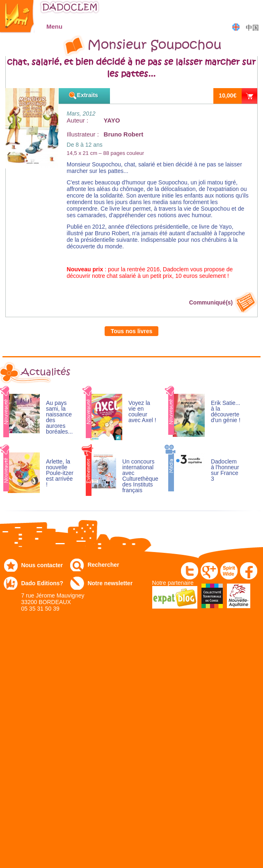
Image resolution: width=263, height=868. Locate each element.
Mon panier (253, 10)
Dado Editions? (42, 583)
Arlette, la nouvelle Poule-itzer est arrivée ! (60, 473)
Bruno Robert (124, 134)
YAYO (112, 120)
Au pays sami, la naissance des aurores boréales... (59, 417)
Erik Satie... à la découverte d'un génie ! (226, 412)
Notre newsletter (110, 583)
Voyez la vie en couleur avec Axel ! (142, 412)
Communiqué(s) (211, 302)
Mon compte (232, 10)
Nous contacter (42, 565)
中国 (252, 28)
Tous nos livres (132, 331)
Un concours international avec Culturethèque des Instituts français (140, 476)
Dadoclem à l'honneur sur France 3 (225, 470)
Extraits (88, 95)
